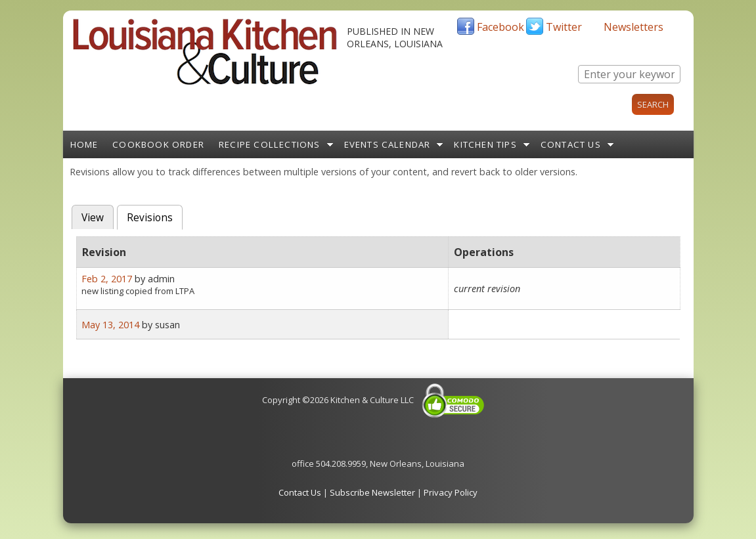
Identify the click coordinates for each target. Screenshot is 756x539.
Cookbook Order (158, 144)
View (93, 218)
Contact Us (571, 144)
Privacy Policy (451, 492)
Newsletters (634, 27)
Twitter (564, 27)
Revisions (155, 216)
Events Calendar (388, 144)
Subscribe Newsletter (372, 492)
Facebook (500, 27)
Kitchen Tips (485, 144)
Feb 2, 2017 (107, 279)
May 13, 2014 (110, 325)
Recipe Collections (270, 144)
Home (84, 144)
